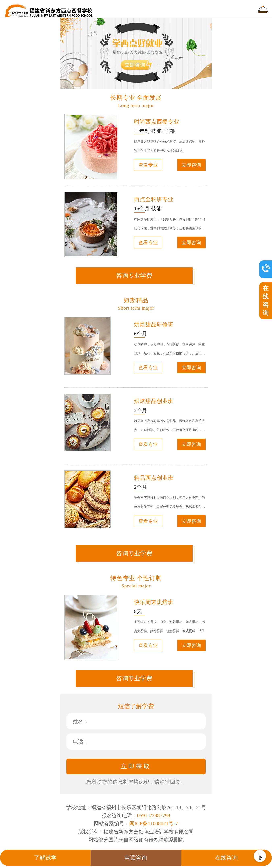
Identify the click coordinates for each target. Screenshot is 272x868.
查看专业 (148, 165)
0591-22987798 (154, 816)
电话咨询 (136, 858)
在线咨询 (226, 858)
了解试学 (45, 858)
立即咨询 (191, 165)
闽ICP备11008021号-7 (154, 824)
